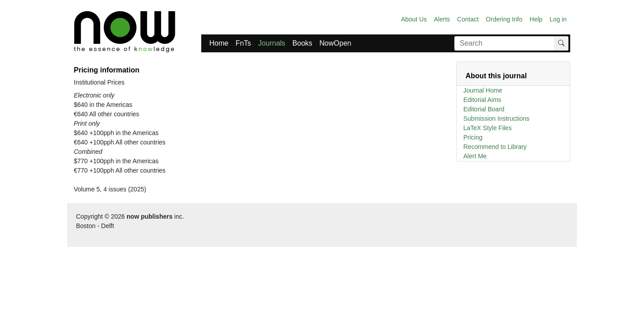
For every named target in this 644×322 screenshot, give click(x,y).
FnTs (244, 43)
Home (219, 43)
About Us (414, 19)
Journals (271, 43)
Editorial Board (484, 109)
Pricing (473, 137)
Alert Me (475, 156)
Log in (558, 19)
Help (536, 19)
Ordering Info (504, 19)
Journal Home (483, 90)
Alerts (442, 19)
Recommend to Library (495, 147)
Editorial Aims (482, 100)
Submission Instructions (496, 119)
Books (302, 43)
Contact (468, 19)
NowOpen (335, 43)
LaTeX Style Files (487, 128)
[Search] (504, 43)
